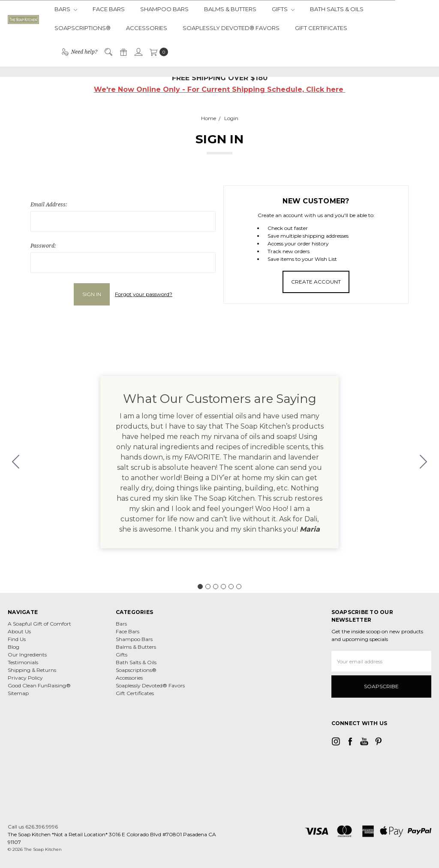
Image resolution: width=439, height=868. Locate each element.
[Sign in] (138, 52)
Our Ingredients (27, 655)
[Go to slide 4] (223, 587)
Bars (66, 9)
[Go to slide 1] (200, 587)
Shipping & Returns (32, 670)
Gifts (283, 9)
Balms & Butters (230, 9)
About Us (19, 631)
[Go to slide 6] (16, 462)
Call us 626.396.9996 (33, 827)
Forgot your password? (144, 294)
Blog (14, 647)
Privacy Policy (25, 678)
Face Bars (109, 9)
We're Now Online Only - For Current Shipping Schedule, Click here (220, 89)
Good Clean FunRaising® (39, 685)
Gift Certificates (321, 28)
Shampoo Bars (164, 9)
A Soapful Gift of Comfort (39, 624)
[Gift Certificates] (123, 52)
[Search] (108, 52)
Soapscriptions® (83, 28)
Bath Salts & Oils (337, 9)
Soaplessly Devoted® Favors (231, 28)
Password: (43, 246)
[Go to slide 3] (216, 587)
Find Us (17, 639)
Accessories (147, 28)
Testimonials (23, 662)
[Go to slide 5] (231, 587)
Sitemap (18, 693)
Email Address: (49, 204)
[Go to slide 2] (424, 462)
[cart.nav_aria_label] (157, 52)
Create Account (316, 282)
